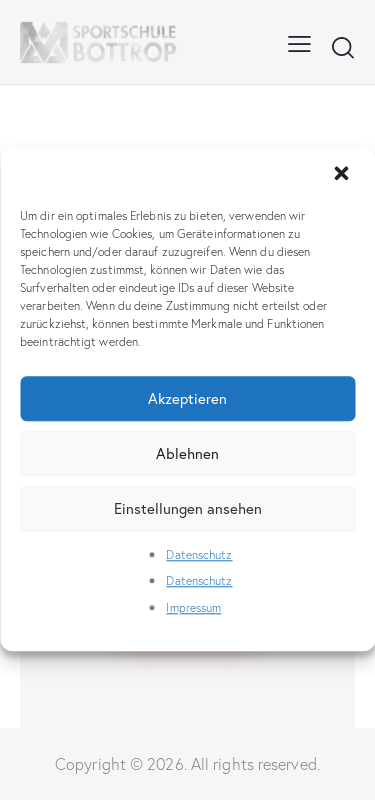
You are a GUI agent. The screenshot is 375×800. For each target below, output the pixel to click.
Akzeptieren (187, 398)
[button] (343, 175)
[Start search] (342, 47)
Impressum (193, 607)
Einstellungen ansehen (188, 508)
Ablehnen (187, 453)
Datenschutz (199, 554)
